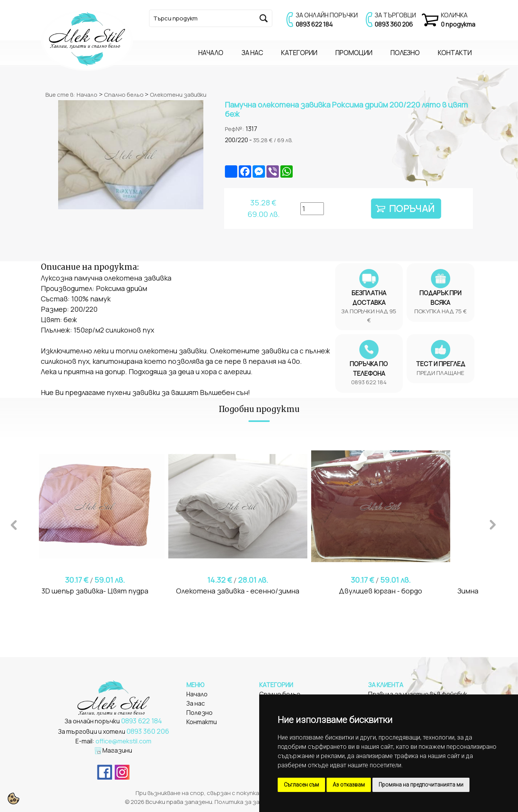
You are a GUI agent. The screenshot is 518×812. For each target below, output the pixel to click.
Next (493, 524)
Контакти (202, 722)
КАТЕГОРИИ (299, 53)
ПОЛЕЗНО (405, 53)
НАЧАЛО (211, 53)
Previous (14, 524)
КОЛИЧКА (454, 15)
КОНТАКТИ (455, 53)
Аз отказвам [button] (349, 785)
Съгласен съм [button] (301, 785)
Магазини (117, 750)
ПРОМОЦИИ (354, 53)
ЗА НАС (252, 53)
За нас (196, 703)
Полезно (199, 713)
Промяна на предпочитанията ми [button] (421, 785)
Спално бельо (124, 95)
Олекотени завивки (178, 95)
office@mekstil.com (123, 741)
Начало (87, 95)
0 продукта (458, 24)
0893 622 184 (314, 24)
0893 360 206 (394, 24)
